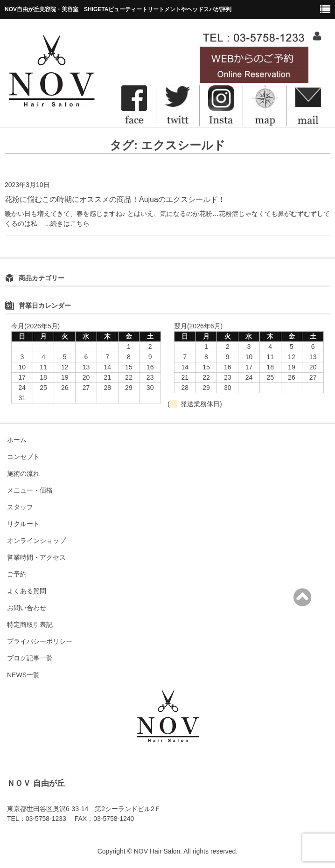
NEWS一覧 (23, 675)
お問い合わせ (27, 608)
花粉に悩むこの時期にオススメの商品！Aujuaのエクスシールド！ (115, 199)
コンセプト (23, 457)
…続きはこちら (63, 223)
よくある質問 (27, 591)
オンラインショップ (36, 541)
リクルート (23, 524)
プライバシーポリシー (40, 641)
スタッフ (20, 507)
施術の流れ (23, 473)
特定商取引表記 (30, 625)
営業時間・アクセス (36, 557)
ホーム (17, 440)
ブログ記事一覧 (30, 658)
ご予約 (17, 574)
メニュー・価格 (30, 490)
